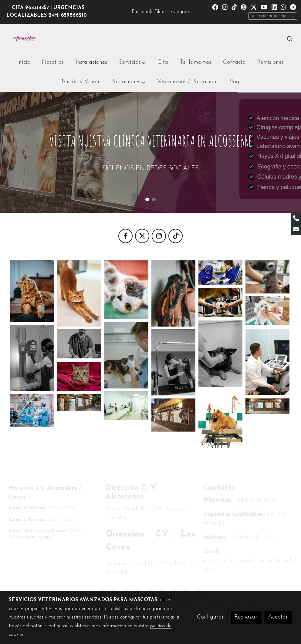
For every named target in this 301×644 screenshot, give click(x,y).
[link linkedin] (274, 7)
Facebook (142, 12)
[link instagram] (225, 7)
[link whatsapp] (283, 7)
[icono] (125, 236)
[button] (132, 63)
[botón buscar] (289, 39)
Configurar (210, 617)
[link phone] (296, 218)
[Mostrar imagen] (32, 291)
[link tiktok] (234, 7)
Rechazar (246, 617)
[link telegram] (293, 7)
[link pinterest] (244, 7)
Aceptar (278, 617)
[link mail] (296, 229)
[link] (25, 39)
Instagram (180, 12)
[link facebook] (215, 7)
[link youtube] (264, 7)
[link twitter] (254, 7)
